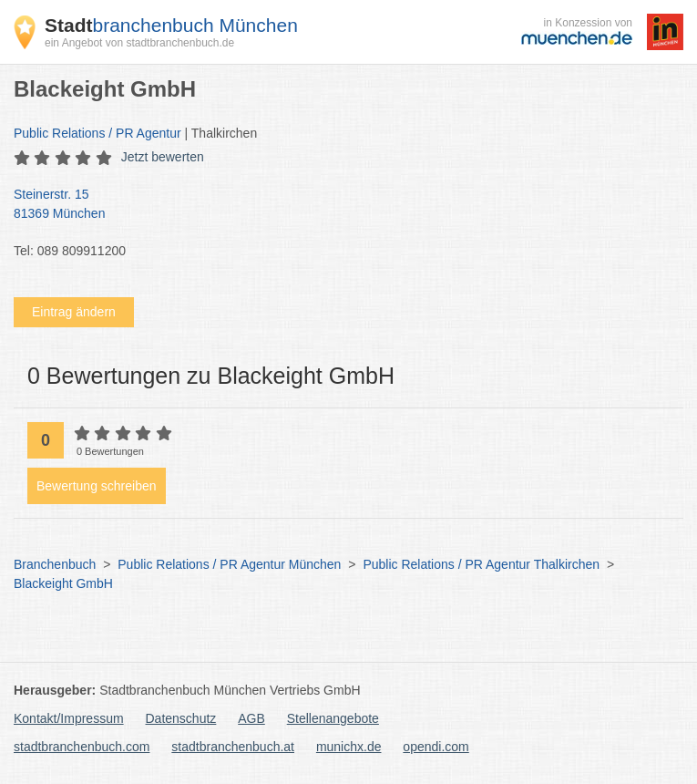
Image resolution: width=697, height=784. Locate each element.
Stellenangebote (333, 718)
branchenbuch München (171, 25)
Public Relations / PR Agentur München (229, 564)
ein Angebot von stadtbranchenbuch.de (139, 43)
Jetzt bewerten (163, 157)
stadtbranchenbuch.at (233, 747)
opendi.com (436, 747)
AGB (251, 718)
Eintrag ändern (74, 312)
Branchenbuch (55, 564)
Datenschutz (181, 718)
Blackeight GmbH (63, 583)
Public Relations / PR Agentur (97, 133)
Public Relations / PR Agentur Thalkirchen (481, 564)
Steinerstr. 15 (339, 205)
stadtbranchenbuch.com (82, 747)
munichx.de (349, 747)
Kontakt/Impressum (69, 718)
